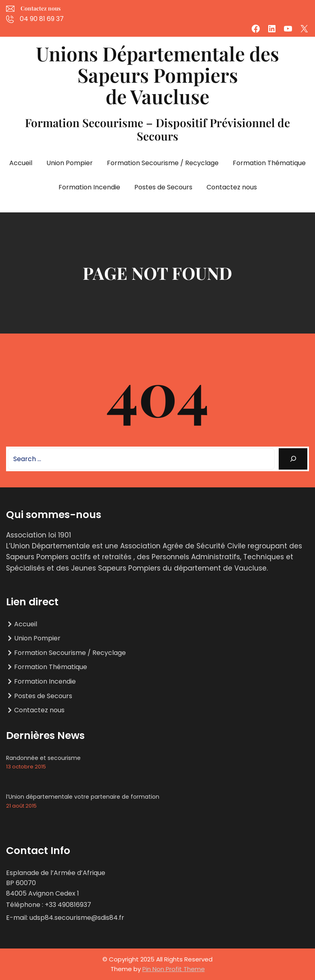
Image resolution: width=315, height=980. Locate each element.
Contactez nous (41, 8)
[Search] (293, 459)
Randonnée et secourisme (43, 758)
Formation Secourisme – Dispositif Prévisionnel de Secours (157, 129)
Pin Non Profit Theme (174, 969)
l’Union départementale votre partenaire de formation (83, 797)
